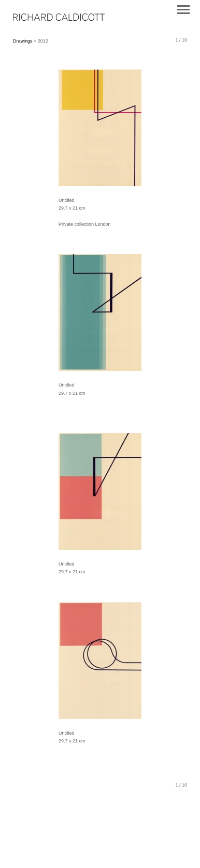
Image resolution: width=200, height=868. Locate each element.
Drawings (23, 41)
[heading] (59, 19)
